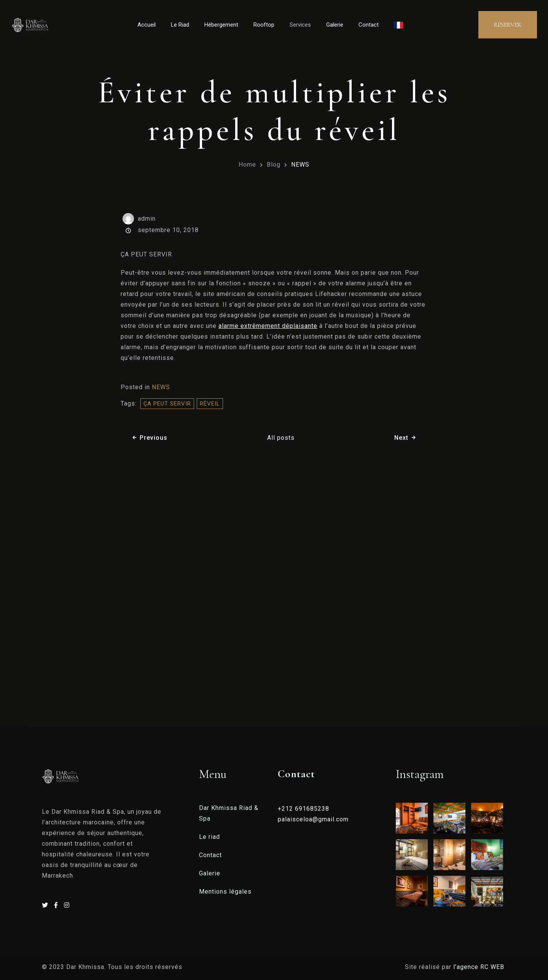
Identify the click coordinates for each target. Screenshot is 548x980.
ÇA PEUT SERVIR (167, 404)
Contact (369, 25)
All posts (281, 438)
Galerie (335, 25)
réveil (210, 404)
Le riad (209, 837)
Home (247, 165)
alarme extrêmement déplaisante (268, 326)
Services (300, 25)
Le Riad (180, 25)
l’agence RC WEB (480, 967)
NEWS (300, 165)
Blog (274, 165)
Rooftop (264, 25)
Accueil (147, 25)
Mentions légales (225, 892)
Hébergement (221, 25)
